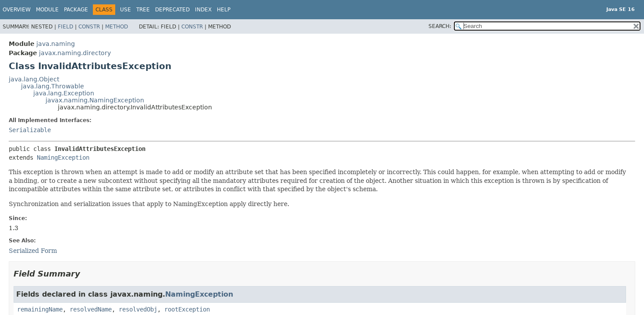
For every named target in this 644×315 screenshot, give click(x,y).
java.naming (56, 44)
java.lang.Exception (64, 93)
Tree (143, 10)
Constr (89, 27)
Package (76, 10)
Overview (17, 10)
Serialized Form (33, 251)
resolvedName (91, 309)
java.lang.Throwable (53, 86)
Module (47, 10)
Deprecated (172, 10)
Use (126, 10)
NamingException (63, 157)
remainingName (40, 309)
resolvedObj (138, 309)
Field (65, 27)
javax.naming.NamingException (95, 100)
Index (203, 10)
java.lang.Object (34, 79)
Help (224, 10)
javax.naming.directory (75, 53)
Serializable (30, 130)
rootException (187, 309)
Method (117, 27)
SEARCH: (440, 26)
